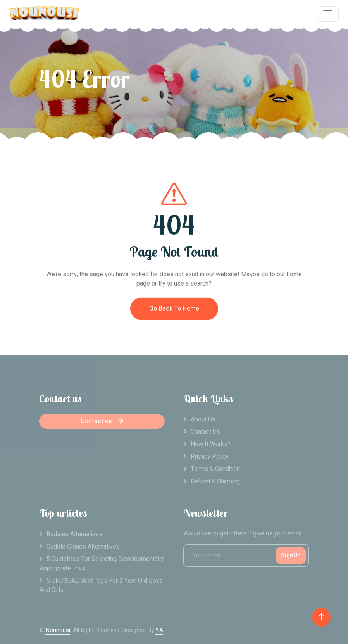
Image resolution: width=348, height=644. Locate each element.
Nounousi (58, 630)
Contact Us (205, 432)
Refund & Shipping (215, 481)
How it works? (211, 444)
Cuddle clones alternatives (83, 547)
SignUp (291, 556)
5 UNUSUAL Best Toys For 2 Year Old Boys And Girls (101, 585)
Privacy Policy (210, 457)
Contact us (102, 421)
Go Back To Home (174, 313)
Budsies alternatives (74, 534)
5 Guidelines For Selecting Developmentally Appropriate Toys (102, 564)
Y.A (159, 630)
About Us (203, 419)
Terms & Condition (215, 469)
